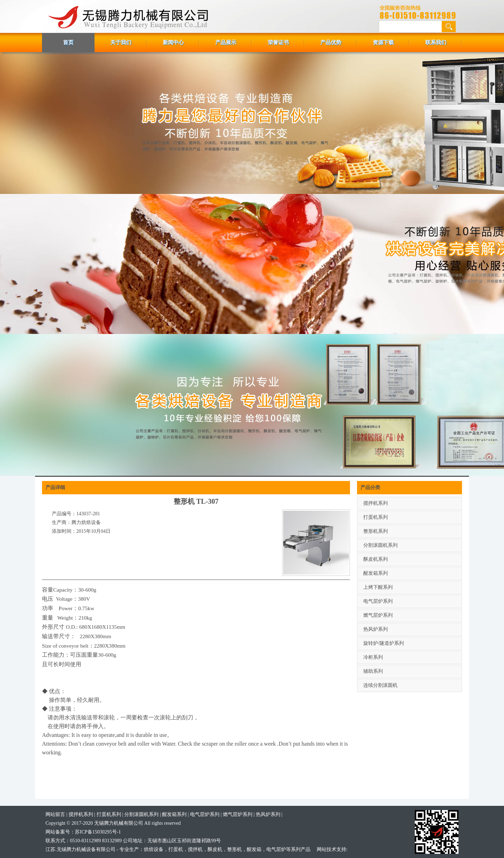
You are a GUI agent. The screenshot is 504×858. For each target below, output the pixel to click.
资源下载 (383, 42)
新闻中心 (173, 42)
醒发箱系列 (376, 573)
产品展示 (226, 42)
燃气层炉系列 (378, 615)
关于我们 (121, 42)
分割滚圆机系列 (380, 545)
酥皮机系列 (376, 559)
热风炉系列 (376, 629)
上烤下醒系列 (378, 587)
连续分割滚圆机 (380, 685)
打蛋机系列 (376, 517)
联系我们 (436, 42)
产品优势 (331, 42)
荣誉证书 (278, 42)
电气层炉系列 (378, 601)
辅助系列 (373, 671)
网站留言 (55, 814)
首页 (68, 42)
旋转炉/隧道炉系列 (384, 643)
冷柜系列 (373, 657)
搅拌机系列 (376, 503)
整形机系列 (376, 531)
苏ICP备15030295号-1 (98, 832)
